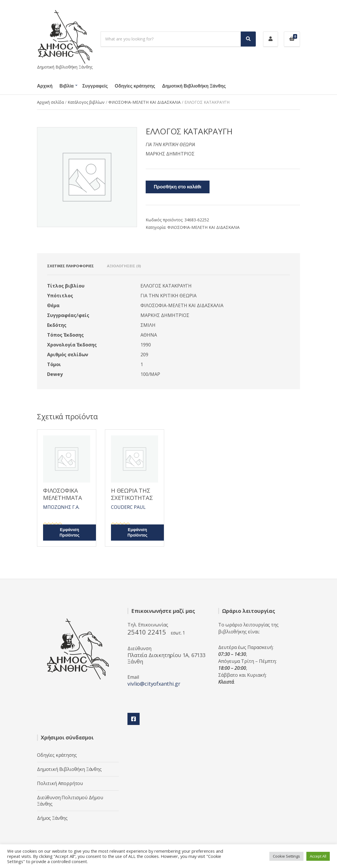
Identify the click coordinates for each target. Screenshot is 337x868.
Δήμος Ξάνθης (52, 818)
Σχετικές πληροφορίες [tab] (71, 266)
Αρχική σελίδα (50, 102)
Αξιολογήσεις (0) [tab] (124, 266)
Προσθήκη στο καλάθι (178, 187)
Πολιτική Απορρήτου (60, 783)
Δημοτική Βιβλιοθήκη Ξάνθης (194, 86)
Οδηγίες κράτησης (135, 86)
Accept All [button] (318, 856)
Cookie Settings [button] (286, 856)
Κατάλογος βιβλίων (86, 102)
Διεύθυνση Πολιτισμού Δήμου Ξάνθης (70, 801)
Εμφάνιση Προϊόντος (70, 533)
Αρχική (45, 86)
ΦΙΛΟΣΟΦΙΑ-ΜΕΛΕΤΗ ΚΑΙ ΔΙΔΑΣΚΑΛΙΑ (145, 102)
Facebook (134, 719)
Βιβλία (67, 86)
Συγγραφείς (95, 86)
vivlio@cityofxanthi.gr (154, 684)
